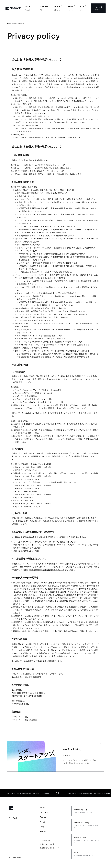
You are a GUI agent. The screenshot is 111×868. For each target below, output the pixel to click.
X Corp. (18, 399)
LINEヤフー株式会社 (24, 396)
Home (9, 23)
